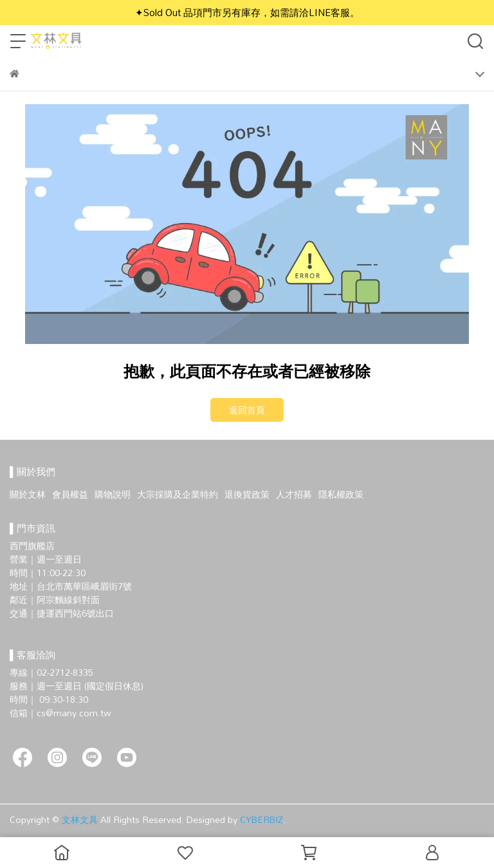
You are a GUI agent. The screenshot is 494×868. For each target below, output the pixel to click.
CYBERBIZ (261, 819)
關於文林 (28, 494)
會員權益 (70, 494)
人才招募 (294, 494)
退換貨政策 (247, 494)
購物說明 (113, 494)
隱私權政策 (341, 494)
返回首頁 (247, 410)
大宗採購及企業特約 (178, 494)
